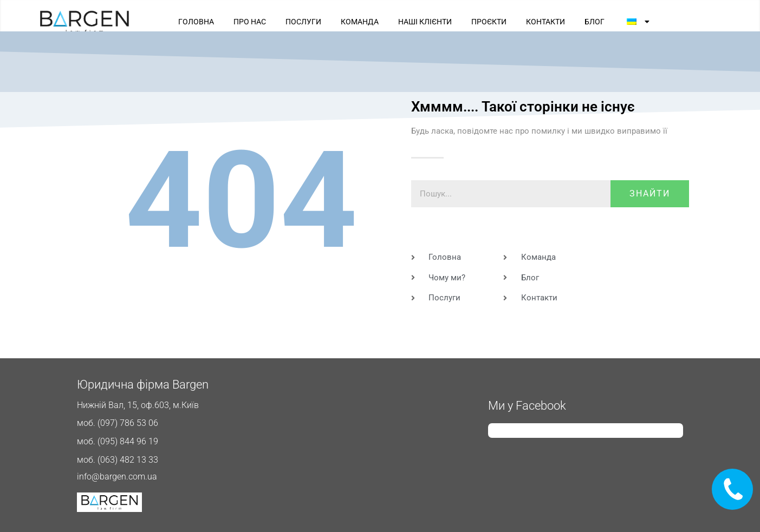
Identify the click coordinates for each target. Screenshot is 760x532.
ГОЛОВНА (196, 22)
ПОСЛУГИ (303, 22)
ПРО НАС (250, 22)
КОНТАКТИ (545, 22)
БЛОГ (595, 22)
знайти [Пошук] (650, 193)
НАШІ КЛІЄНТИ (425, 22)
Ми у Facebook (527, 406)
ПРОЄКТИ (489, 22)
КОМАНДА (360, 22)
